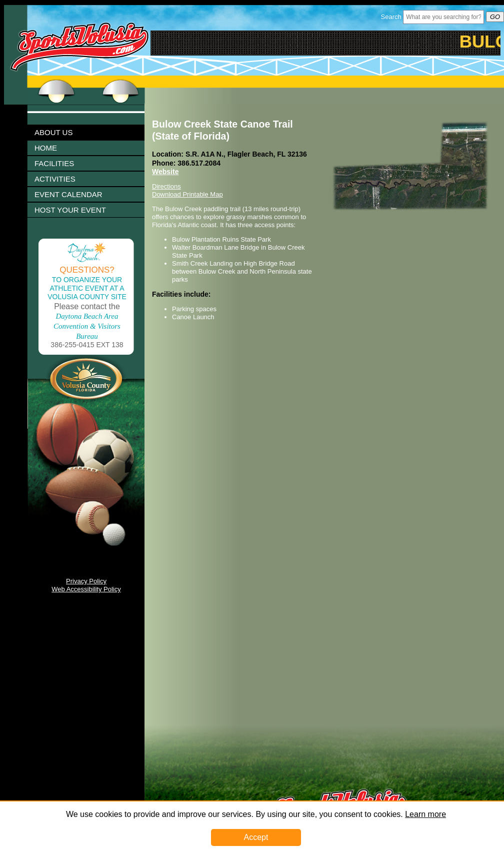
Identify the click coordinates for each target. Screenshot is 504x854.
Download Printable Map (187, 194)
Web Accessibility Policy (86, 589)
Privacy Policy (86, 581)
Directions (166, 186)
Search (391, 17)
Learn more (425, 814)
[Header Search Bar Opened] (443, 17)
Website (165, 172)
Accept (256, 837)
